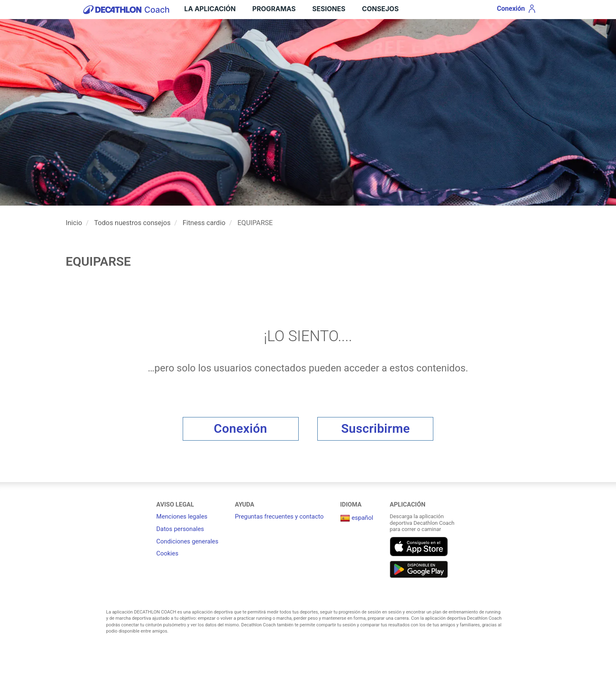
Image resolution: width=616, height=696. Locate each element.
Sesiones (329, 9)
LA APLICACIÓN (210, 9)
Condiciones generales (187, 541)
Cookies (167, 553)
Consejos (380, 9)
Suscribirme (375, 428)
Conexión (240, 428)
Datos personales (180, 529)
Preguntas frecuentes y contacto (279, 517)
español (357, 518)
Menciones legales (182, 517)
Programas (274, 9)
